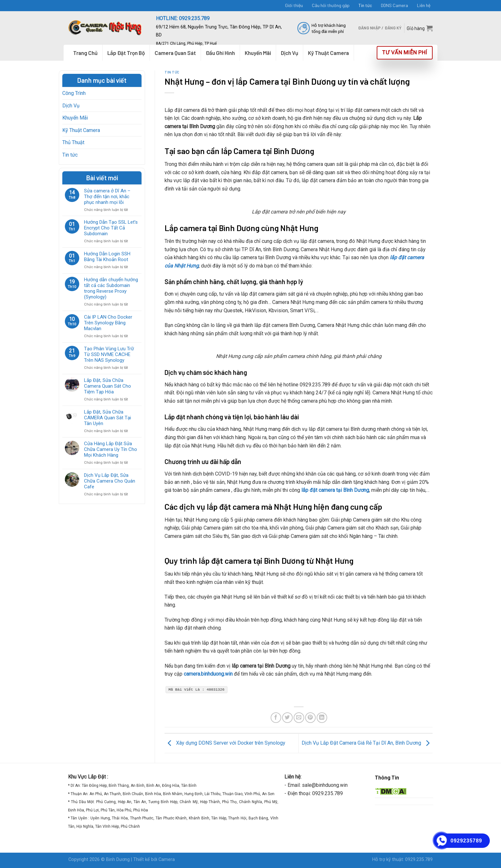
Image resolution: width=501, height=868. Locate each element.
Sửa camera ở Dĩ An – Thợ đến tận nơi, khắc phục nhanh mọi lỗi (107, 197)
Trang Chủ (85, 53)
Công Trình (74, 93)
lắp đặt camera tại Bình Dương (335, 490)
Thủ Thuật (73, 142)
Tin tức (365, 5)
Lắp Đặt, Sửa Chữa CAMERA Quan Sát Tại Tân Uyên (108, 418)
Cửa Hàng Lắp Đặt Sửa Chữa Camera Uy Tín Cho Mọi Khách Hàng (111, 449)
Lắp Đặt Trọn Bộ (126, 53)
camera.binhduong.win (208, 674)
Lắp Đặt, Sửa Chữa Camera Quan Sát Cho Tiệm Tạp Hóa (108, 386)
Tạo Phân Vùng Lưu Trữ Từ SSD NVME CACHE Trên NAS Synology (109, 354)
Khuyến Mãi (75, 118)
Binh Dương (118, 860)
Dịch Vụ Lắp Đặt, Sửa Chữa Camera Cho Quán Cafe (110, 481)
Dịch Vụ (71, 106)
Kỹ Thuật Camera (81, 130)
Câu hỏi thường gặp (331, 5)
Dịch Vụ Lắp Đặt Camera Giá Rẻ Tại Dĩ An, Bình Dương (367, 743)
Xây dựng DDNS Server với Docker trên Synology (225, 743)
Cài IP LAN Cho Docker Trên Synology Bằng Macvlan (108, 323)
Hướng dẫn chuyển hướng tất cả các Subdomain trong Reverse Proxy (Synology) (111, 288)
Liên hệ (424, 5)
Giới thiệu (294, 5)
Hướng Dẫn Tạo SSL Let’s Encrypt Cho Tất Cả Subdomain (111, 228)
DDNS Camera (394, 5)
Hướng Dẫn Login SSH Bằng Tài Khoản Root (107, 257)
